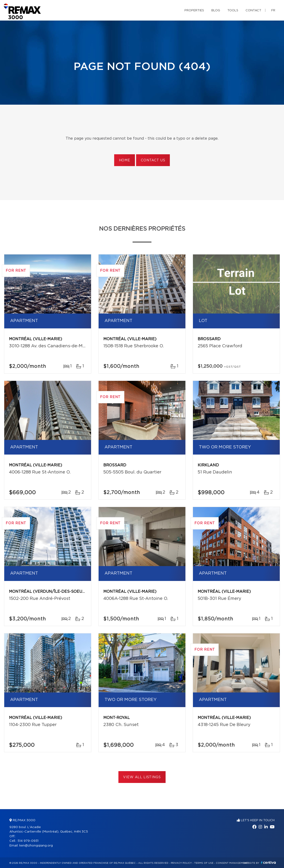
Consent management (232, 863)
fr (273, 11)
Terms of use (204, 863)
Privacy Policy (181, 863)
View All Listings (142, 777)
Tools (233, 11)
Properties (194, 11)
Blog (216, 11)
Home (125, 160)
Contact (253, 11)
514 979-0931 (28, 841)
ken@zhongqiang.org (36, 846)
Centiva (268, 862)
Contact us (153, 160)
